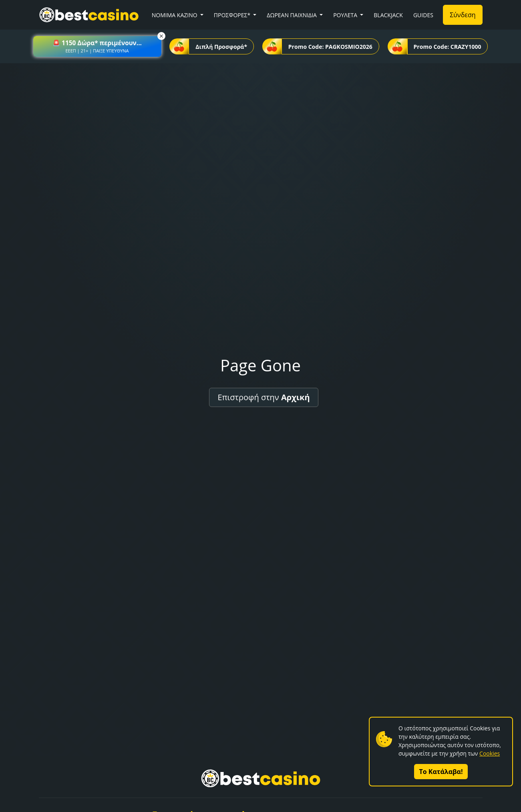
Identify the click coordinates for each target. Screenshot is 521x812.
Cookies (490, 753)
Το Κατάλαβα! (441, 772)
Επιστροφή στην (264, 397)
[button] (97, 46)
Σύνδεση (463, 15)
